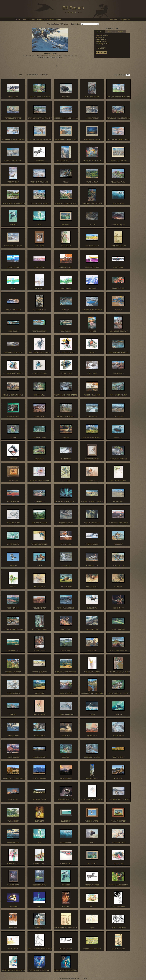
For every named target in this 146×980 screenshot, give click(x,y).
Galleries (51, 20)
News (33, 20)
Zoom (21, 75)
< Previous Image (33, 75)
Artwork (25, 20)
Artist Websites (64, 979)
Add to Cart (101, 52)
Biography (41, 20)
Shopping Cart (125, 20)
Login (85, 979)
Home (18, 20)
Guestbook (113, 20)
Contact (59, 20)
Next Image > (44, 75)
